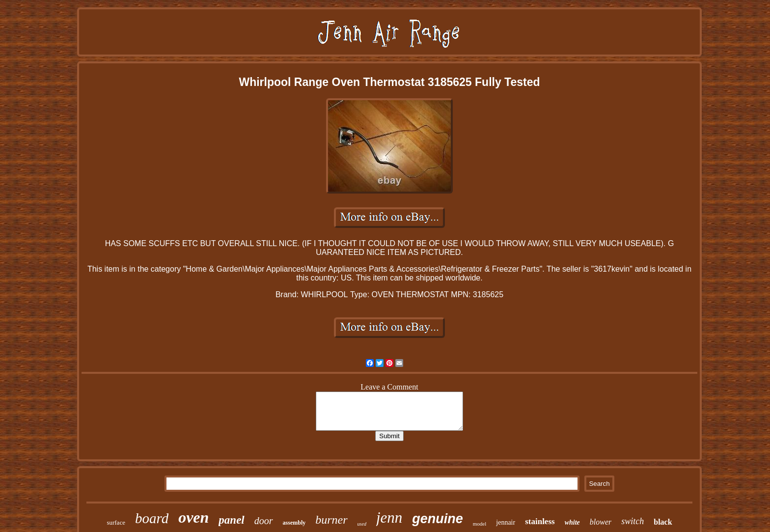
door (264, 521)
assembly (294, 523)
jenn (389, 518)
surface (116, 522)
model (480, 524)
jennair (506, 522)
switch (632, 521)
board (152, 518)
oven (193, 517)
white (572, 522)
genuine (438, 519)
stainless (540, 521)
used (362, 524)
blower (601, 522)
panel (231, 520)
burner (331, 520)
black (663, 522)
